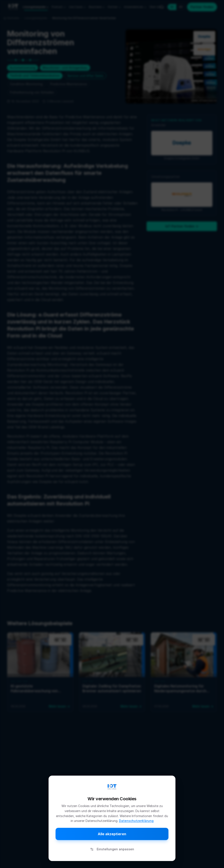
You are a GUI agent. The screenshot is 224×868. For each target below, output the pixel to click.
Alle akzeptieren (112, 834)
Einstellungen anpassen (112, 849)
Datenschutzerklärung (136, 821)
